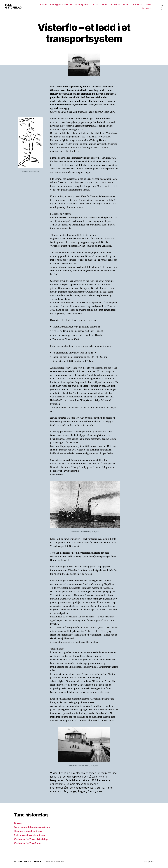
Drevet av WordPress (55, 861)
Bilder (125, 4)
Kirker (96, 4)
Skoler (105, 4)
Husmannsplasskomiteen (29, 831)
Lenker (148, 4)
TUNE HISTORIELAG (13, 6)
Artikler (114, 4)
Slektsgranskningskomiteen (30, 835)
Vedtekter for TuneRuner (29, 843)
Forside (43, 4)
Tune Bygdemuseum (59, 4)
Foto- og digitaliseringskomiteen (33, 827)
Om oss (145, 8)
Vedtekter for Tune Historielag (32, 839)
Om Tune (135, 4)
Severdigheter (81, 4)
